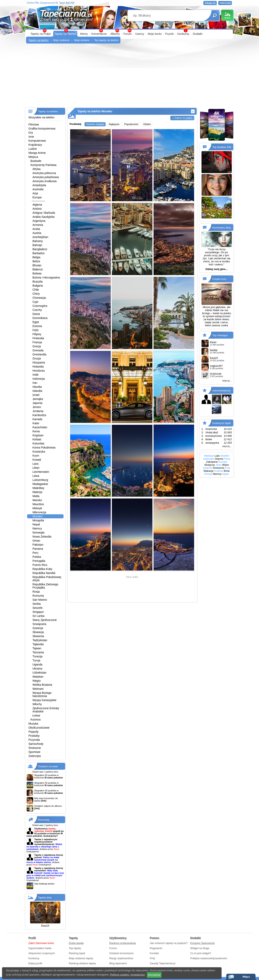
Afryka (37, 169)
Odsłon (147, 124)
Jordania (38, 411)
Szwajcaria (39, 624)
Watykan (38, 677)
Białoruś (38, 269)
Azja (35, 193)
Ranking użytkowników (123, 943)
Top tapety (75, 948)
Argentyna (39, 221)
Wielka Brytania (42, 685)
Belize (36, 261)
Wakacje (209, 456)
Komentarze (99, 34)
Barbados (39, 253)
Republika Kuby (42, 569)
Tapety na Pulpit (41, 34)
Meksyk (37, 508)
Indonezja (39, 379)
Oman (36, 541)
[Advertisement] (130, 77)
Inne (31, 137)
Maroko (37, 500)
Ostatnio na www (48, 766)
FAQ (152, 958)
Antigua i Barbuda (44, 213)
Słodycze (210, 465)
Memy (84, 34)
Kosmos (36, 720)
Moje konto (155, 34)
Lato (217, 456)
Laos (36, 464)
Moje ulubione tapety (81, 958)
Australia (38, 189)
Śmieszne (35, 748)
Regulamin (156, 948)
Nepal (36, 524)
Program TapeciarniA (202, 943)
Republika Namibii (44, 573)
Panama (38, 549)
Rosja (36, 592)
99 (129, 31)
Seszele (38, 608)
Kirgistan (38, 435)
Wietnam (38, 689)
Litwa (36, 476)
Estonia (37, 326)
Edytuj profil (35, 963)
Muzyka (33, 724)
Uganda (38, 664)
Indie (36, 375)
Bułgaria (38, 286)
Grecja (37, 346)
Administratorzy (221, 391)
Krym (36, 456)
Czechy (37, 310)
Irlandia (37, 387)
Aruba (36, 229)
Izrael (36, 395)
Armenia (38, 225)
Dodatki (198, 34)
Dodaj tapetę (76, 943)
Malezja (37, 492)
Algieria (37, 205)
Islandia (37, 391)
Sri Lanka (39, 616)
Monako (38, 516)
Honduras (39, 371)
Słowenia (38, 636)
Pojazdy (34, 732)
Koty (228, 468)
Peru (36, 553)
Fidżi (36, 330)
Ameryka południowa (46, 177)
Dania (36, 314)
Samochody (36, 744)
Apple (226, 474)
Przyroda (34, 740)
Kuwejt (37, 460)
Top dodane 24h (222, 147)
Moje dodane (82, 40)
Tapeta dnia (45, 898)
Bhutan (37, 265)
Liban (36, 468)
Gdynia (219, 459)
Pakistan (38, 545)
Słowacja (38, 632)
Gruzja (37, 358)
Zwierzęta (35, 756)
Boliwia (37, 273)
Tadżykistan (40, 640)
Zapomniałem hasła (40, 948)
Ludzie (33, 149)
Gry (31, 133)
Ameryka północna (44, 173)
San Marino (40, 600)
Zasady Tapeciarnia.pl (162, 963)
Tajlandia (38, 644)
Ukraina (37, 669)
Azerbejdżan (40, 237)
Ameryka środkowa (45, 181)
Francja (37, 342)
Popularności (131, 124)
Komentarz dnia (221, 228)
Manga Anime (37, 153)
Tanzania (38, 652)
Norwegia (39, 533)
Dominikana (40, 318)
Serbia (37, 604)
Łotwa (36, 715)
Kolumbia (38, 443)
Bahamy (38, 241)
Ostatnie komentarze (121, 953)
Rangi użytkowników (121, 958)
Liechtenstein (41, 472)
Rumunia (38, 596)
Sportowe (34, 752)
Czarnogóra (40, 306)
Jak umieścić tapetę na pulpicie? (169, 943)
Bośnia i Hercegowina (46, 277)
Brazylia (38, 282)
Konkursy (183, 34)
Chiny (36, 294)
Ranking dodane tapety (82, 963)
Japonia (38, 403)
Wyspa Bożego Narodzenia (42, 694)
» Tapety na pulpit (182, 118)
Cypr (36, 302)
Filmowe (34, 124)
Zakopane (212, 462)
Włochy (37, 704)
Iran (35, 383)
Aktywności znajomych (42, 953)
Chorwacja (39, 298)
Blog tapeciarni (118, 963)
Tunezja (38, 656)
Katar (36, 423)
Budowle (36, 161)
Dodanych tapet (221, 423)
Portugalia (39, 561)
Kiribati (37, 439)
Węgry (37, 681)
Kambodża (39, 415)
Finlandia (38, 338)
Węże (226, 465)
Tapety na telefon (39, 40)
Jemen (37, 407)
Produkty (34, 736)
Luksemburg (40, 480)
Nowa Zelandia (42, 537)
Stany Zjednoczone (45, 620)
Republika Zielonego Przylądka (46, 586)
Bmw (227, 471)
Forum (127, 34)
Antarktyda (39, 185)
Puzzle (169, 34)
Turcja (36, 660)
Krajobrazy (35, 145)
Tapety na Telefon (65, 34)
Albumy (115, 34)
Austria (37, 233)
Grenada (38, 350)
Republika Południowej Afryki (47, 579)
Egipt (36, 322)
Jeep (219, 465)
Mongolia (38, 520)
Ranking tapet (77, 953)
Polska (37, 557)
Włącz (246, 977)
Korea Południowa (44, 447)
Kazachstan (40, 427)
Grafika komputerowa (42, 129)
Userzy (140, 34)
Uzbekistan (40, 673)
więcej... (227, 381)
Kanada (37, 419)
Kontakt (154, 953)
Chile (36, 290)
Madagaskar (40, 484)
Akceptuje (154, 975)
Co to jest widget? (201, 953)
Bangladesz (40, 249)
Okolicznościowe (39, 728)
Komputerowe (37, 141)
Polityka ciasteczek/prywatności (209, 958)
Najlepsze (114, 124)
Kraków (219, 471)
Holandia (38, 367)
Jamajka (38, 399)
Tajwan (37, 648)
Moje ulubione (61, 40)
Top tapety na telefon (106, 40)
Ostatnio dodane (95, 124)
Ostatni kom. (220, 279)
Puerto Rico (40, 565)
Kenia (36, 431)
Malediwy (38, 488)
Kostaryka (39, 452)
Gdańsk (208, 468)
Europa (37, 197)
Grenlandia (40, 354)
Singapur (38, 612)
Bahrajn (37, 245)
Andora (37, 209)
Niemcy (37, 528)
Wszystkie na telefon (41, 117)
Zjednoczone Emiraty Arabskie (46, 710)
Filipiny (37, 334)
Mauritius (38, 504)
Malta (36, 496)
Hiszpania (39, 362)
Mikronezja (39, 512)
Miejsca (33, 157)
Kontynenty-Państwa (44, 165)
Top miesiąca (220, 335)
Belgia (37, 257)
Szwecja (38, 628)
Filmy (227, 459)
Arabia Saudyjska (44, 217)
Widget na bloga (200, 948)
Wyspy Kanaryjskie (45, 700)
